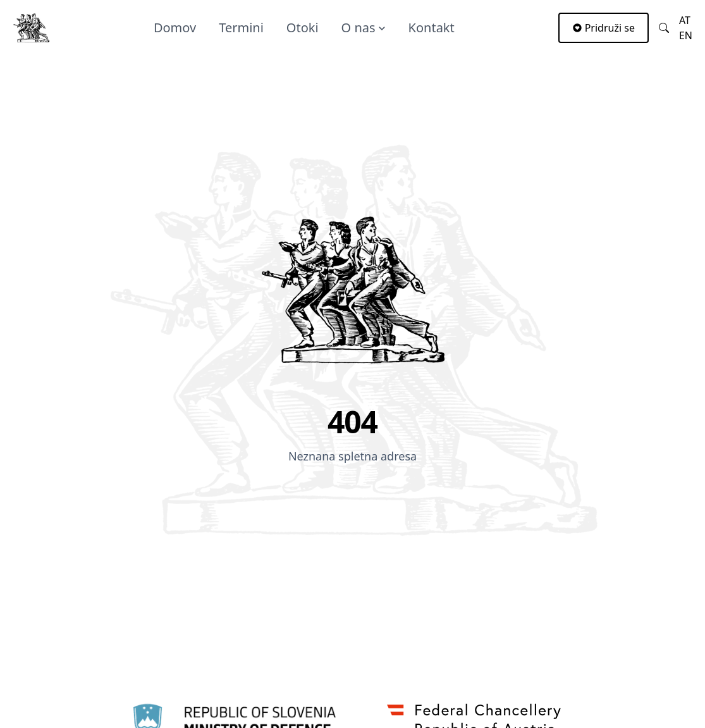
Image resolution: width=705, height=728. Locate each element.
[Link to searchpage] (664, 28)
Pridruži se (604, 28)
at (685, 20)
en (686, 35)
